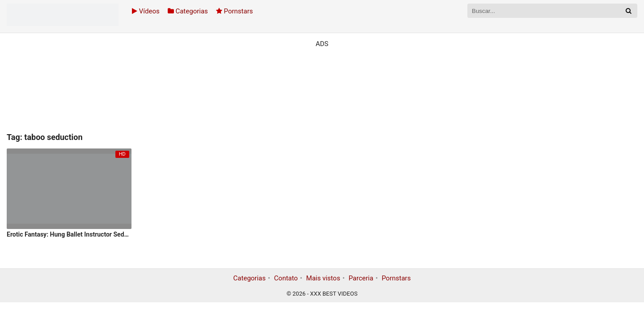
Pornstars (235, 11)
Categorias (188, 11)
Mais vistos (323, 278)
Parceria (361, 278)
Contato (286, 278)
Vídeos (146, 11)
